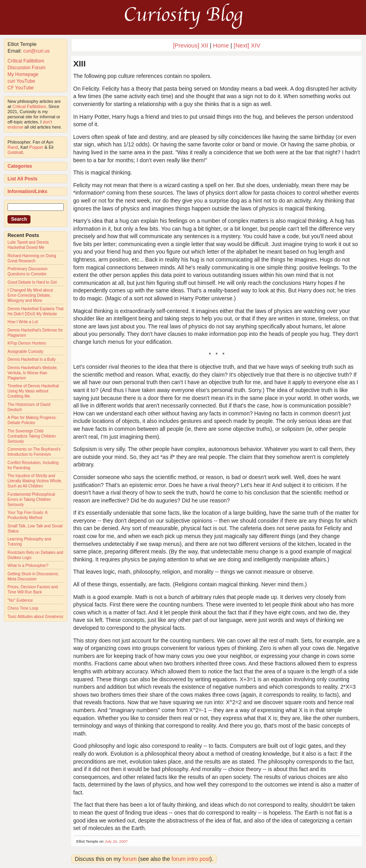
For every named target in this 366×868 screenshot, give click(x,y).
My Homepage (23, 74)
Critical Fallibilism (26, 61)
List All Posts (23, 179)
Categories (20, 166)
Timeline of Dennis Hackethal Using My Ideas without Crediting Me (33, 391)
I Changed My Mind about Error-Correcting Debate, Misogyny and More (30, 295)
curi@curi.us (37, 51)
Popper (36, 147)
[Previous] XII (191, 45)
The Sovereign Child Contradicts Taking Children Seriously (32, 436)
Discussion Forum (27, 68)
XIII (80, 63)
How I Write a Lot (23, 322)
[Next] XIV (247, 45)
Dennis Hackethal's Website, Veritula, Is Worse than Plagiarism (33, 373)
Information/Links (27, 191)
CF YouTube (21, 88)
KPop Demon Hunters (27, 343)
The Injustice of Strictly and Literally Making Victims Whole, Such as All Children (35, 481)
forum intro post (191, 859)
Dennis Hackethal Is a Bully (32, 359)
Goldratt (15, 152)
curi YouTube (21, 81)
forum (130, 859)
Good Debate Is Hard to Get (32, 282)
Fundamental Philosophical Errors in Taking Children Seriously (31, 499)
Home (221, 45)
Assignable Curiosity (26, 352)
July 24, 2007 (116, 841)
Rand (13, 147)
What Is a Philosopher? (28, 566)
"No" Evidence (20, 600)
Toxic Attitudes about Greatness (35, 617)
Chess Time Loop (23, 608)
